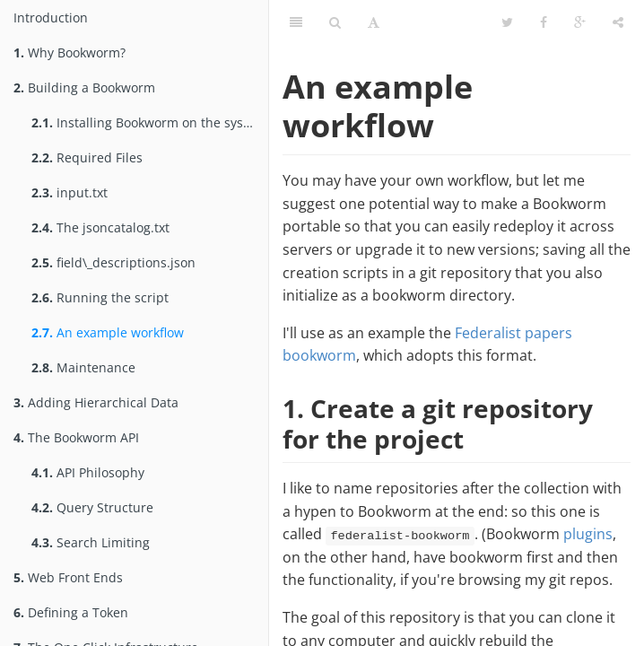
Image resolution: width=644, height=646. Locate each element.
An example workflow (108, 332)
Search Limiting (91, 542)
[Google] (580, 22)
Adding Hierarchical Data (96, 402)
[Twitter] (507, 22)
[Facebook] (544, 22)
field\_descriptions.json (113, 262)
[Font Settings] (374, 22)
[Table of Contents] (296, 22)
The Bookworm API (76, 437)
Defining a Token (71, 612)
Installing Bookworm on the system (149, 122)
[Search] (335, 22)
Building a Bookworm (84, 87)
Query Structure (92, 507)
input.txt (70, 192)
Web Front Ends (68, 577)
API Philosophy (88, 472)
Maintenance (83, 367)
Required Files (87, 157)
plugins (588, 534)
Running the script (100, 297)
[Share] (618, 22)
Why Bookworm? (70, 52)
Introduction (51, 17)
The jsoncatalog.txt (100, 227)
